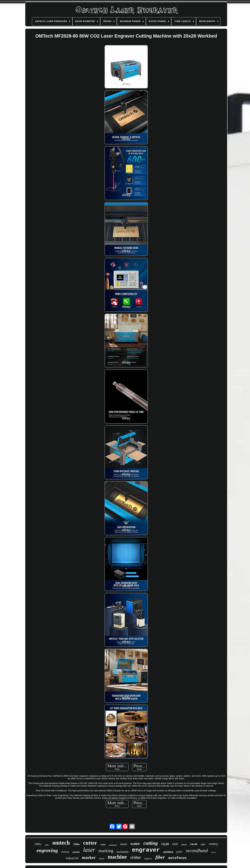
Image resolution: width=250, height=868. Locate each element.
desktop (65, 852)
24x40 (194, 844)
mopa (102, 859)
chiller (136, 857)
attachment (113, 845)
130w (77, 844)
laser (89, 850)
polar (179, 852)
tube (203, 844)
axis (175, 844)
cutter (90, 843)
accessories (123, 852)
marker (89, 857)
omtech (61, 843)
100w (38, 844)
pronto (76, 852)
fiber (160, 857)
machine (117, 857)
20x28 (184, 845)
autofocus (177, 858)
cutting (151, 843)
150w (47, 845)
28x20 (214, 852)
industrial (72, 858)
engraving (47, 850)
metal (124, 844)
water (135, 844)
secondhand (197, 851)
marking (106, 851)
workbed (168, 852)
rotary (213, 844)
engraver (146, 850)
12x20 (165, 844)
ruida (103, 845)
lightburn (148, 859)
